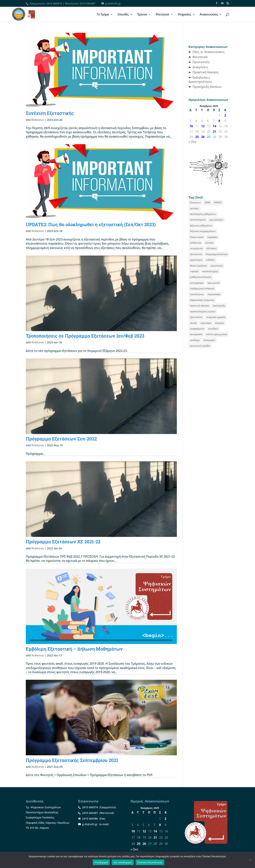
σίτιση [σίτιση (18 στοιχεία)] (193, 323)
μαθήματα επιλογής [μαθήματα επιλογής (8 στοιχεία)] (201, 277)
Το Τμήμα (103, 15)
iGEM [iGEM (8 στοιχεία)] (207, 202)
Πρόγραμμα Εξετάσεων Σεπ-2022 (61, 439)
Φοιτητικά (162, 15)
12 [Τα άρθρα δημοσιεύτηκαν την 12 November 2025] (203, 126)
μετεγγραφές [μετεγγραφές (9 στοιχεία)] (197, 283)
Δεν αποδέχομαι (123, 862)
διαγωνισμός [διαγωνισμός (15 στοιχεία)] (197, 237)
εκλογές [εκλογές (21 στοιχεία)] (209, 243)
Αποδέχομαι (101, 862)
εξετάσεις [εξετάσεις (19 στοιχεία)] (211, 248)
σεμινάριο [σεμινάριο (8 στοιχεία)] (206, 323)
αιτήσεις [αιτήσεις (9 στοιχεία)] (195, 208)
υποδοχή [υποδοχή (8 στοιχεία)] (195, 340)
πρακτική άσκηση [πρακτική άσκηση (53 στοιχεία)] (200, 306)
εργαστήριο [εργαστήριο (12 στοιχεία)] (196, 260)
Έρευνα (142, 15)
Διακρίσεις (200, 67)
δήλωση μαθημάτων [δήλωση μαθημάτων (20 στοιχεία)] (201, 225)
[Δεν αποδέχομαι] (250, 860)
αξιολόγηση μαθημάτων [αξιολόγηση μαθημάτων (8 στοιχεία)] (203, 214)
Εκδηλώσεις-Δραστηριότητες (200, 80)
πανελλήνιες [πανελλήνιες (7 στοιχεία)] (197, 294)
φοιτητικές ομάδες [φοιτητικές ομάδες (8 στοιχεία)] (200, 346)
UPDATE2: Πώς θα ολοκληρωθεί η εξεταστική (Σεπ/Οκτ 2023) (91, 224)
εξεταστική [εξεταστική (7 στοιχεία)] (196, 254)
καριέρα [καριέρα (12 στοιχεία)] (194, 271)
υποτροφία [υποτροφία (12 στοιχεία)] (209, 340)
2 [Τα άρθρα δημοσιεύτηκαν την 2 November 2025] (225, 115)
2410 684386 (90, 819)
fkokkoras (38, 120)
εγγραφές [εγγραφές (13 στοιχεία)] (213, 237)
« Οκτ (192, 142)
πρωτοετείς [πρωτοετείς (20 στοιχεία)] (196, 317)
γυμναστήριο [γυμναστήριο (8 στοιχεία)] (216, 220)
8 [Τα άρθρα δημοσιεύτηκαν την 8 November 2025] (219, 121)
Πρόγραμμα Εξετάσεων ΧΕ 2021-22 (63, 542)
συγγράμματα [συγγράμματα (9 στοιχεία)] (197, 329)
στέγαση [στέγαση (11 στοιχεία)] (219, 323)
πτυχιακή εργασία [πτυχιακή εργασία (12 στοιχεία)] (216, 317)
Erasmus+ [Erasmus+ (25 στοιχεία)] (195, 202)
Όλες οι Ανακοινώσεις (208, 52)
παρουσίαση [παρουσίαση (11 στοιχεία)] (214, 294)
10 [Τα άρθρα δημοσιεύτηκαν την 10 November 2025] (191, 126)
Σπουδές (123, 15)
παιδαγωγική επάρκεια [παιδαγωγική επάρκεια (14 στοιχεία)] (202, 288)
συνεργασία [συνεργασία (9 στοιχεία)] (196, 334)
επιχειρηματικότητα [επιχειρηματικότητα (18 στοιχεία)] (217, 254)
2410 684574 (54, 3)
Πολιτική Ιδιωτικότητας (150, 862)
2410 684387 (87, 3)
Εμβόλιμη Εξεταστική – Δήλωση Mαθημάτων (74, 649)
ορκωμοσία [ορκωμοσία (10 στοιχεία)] (214, 283)
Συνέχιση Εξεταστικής (50, 113)
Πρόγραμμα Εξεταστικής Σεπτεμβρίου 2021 (72, 760)
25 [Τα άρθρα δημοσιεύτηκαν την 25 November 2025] (197, 137)
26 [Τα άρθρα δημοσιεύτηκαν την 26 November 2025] (203, 137)
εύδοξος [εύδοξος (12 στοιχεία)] (210, 260)
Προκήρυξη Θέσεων (207, 87)
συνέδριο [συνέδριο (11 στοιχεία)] (213, 329)
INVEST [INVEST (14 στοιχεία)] (218, 202)
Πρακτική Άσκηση (205, 72)
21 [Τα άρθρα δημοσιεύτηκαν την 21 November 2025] (215, 132)
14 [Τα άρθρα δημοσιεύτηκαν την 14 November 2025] (215, 126)
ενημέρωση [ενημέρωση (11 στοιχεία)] (196, 248)
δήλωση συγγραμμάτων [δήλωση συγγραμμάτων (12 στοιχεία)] (203, 231)
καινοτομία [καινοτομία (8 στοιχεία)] (217, 266)
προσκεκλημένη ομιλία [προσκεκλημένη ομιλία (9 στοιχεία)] (203, 311)
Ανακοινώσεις (209, 15)
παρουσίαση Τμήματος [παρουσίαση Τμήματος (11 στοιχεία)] (202, 300)
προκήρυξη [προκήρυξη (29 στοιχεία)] (219, 306)
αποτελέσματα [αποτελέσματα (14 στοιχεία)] (198, 220)
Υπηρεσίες (184, 15)
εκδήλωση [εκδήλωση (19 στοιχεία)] (196, 243)
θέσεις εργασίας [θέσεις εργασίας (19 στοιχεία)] (198, 266)
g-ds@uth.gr (90, 824)
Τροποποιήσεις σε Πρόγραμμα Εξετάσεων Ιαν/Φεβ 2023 (85, 336)
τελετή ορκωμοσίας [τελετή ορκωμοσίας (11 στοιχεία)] (217, 334)
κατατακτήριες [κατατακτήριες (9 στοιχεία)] (210, 271)
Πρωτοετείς (201, 62)
